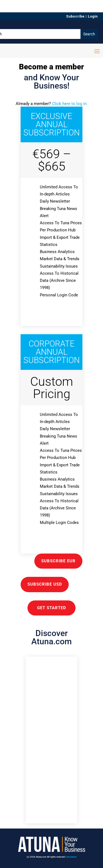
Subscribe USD (45, 584)
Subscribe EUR (58, 561)
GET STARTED (52, 608)
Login (93, 16)
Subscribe (75, 16)
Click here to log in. (70, 104)
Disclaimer (72, 857)
